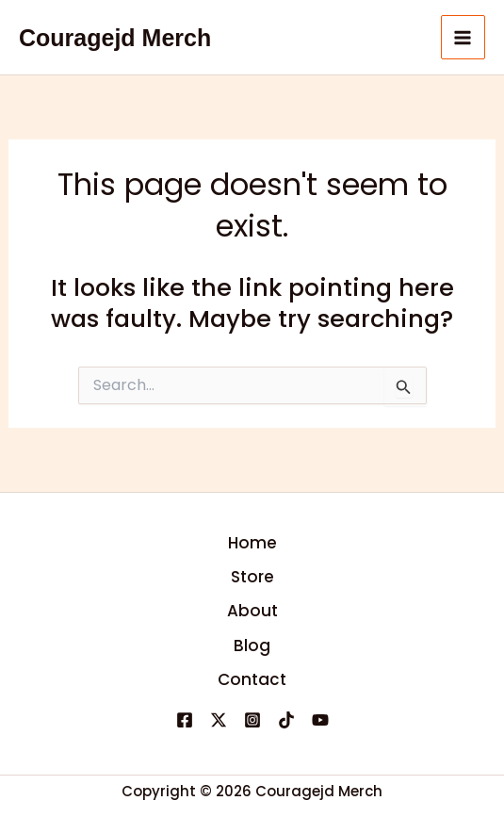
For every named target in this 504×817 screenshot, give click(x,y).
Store (252, 577)
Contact (252, 679)
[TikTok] (286, 720)
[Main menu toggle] (463, 38)
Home (252, 543)
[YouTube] (320, 720)
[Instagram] (252, 720)
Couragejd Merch (115, 38)
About (252, 611)
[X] (219, 720)
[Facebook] (185, 720)
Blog (252, 645)
